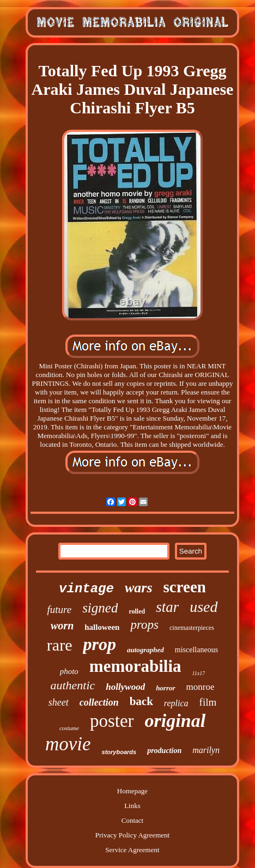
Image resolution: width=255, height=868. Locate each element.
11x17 (199, 673)
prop (99, 644)
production (164, 751)
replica (176, 703)
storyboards (119, 752)
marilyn (206, 750)
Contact (132, 820)
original (175, 721)
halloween (102, 627)
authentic (72, 685)
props (144, 625)
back (141, 701)
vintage (86, 589)
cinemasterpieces (192, 628)
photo (69, 671)
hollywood (125, 687)
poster (112, 721)
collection (99, 702)
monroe (201, 687)
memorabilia (135, 666)
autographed (145, 650)
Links (132, 806)
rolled (137, 611)
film (208, 702)
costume (69, 728)
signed (100, 608)
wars (139, 588)
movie (68, 744)
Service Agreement (132, 850)
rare (60, 645)
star (167, 607)
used (204, 607)
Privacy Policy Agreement (132, 835)
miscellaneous (196, 650)
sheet (59, 702)
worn (62, 626)
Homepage (132, 791)
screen (185, 587)
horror (165, 688)
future (59, 609)
